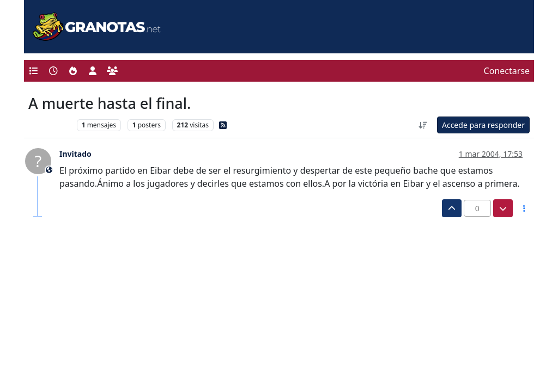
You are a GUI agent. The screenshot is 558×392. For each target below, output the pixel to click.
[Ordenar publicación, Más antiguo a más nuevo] (423, 125)
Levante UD (50, 125)
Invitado (75, 154)
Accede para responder (483, 125)
